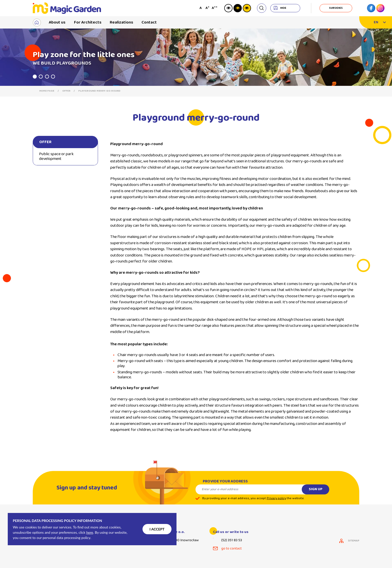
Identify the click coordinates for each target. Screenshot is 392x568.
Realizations (121, 22)
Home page (47, 91)
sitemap (354, 541)
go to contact (231, 549)
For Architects (88, 22)
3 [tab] (47, 77)
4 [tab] (53, 77)
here (90, 532)
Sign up (316, 493)
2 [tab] (41, 77)
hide (283, 8)
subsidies (336, 8)
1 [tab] (35, 77)
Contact (149, 22)
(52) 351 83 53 (232, 540)
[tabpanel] (196, 57)
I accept (157, 529)
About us (57, 22)
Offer (66, 91)
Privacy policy (276, 503)
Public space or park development (56, 156)
